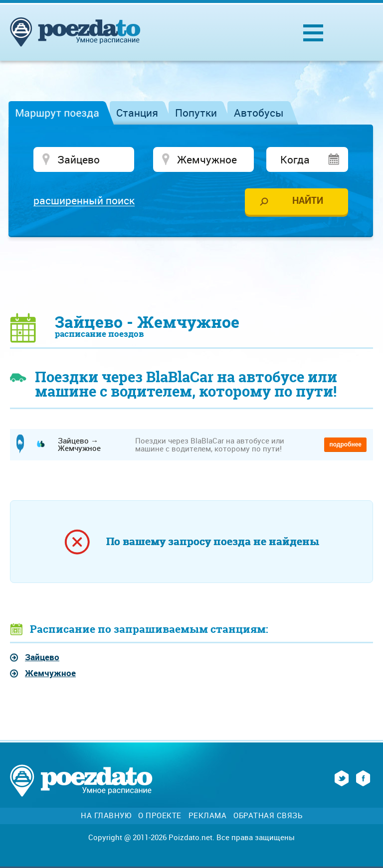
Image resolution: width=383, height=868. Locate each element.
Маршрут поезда (57, 113)
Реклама (208, 815)
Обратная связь (268, 815)
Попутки (196, 113)
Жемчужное (50, 673)
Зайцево (42, 657)
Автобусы (259, 113)
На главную (106, 815)
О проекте (160, 815)
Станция (137, 113)
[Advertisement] (191, 275)
